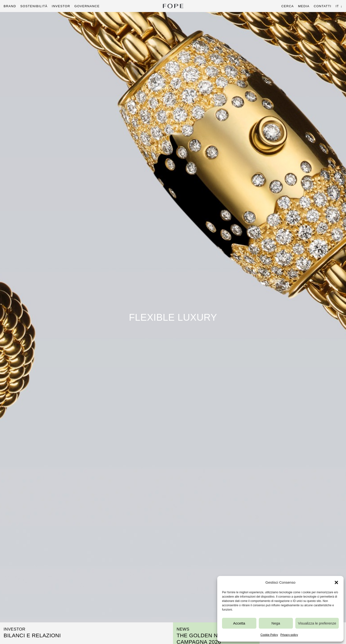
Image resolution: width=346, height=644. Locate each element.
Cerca (288, 6)
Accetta (239, 623)
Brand (10, 6)
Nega (276, 623)
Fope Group (173, 6)
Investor (61, 6)
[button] (336, 582)
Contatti (323, 6)
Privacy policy (289, 635)
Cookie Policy (269, 635)
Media (304, 6)
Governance (87, 6)
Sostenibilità (34, 6)
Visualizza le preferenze (317, 623)
